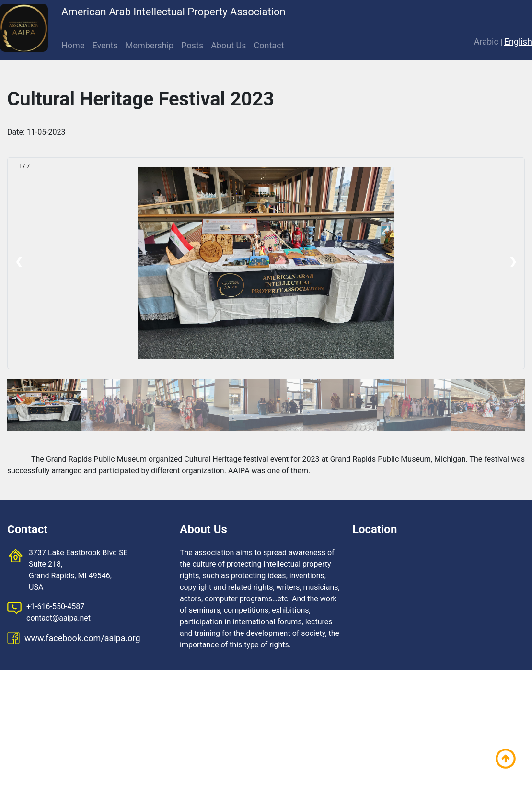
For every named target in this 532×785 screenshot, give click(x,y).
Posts (192, 45)
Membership (150, 45)
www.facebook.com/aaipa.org (82, 638)
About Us (228, 45)
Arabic (486, 41)
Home (73, 45)
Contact (269, 45)
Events (105, 45)
